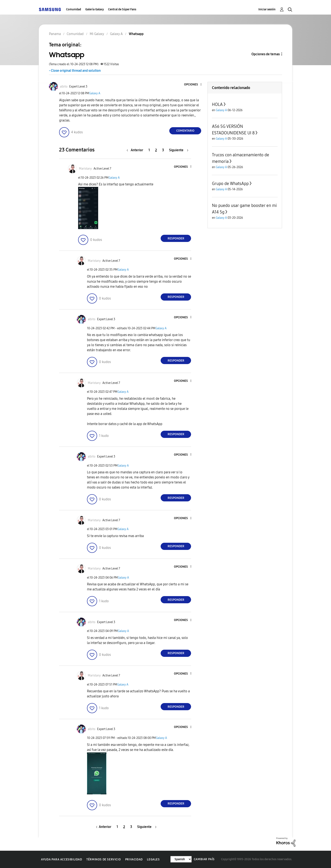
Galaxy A (95, 93)
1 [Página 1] (149, 150)
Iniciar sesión (267, 9)
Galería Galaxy (95, 9)
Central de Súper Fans (122, 9)
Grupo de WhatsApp (230, 184)
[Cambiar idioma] (181, 859)
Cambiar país (204, 859)
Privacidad (134, 859)
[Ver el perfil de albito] (64, 87)
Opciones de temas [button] (266, 54)
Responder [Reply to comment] (176, 238)
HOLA (217, 104)
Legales (153, 859)
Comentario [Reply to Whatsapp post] (185, 131)
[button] (194, 85)
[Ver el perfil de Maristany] (85, 169)
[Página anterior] (136, 150)
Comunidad (74, 9)
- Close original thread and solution (75, 71)
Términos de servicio (104, 859)
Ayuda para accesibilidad (61, 859)
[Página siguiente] (179, 150)
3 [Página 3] (163, 150)
